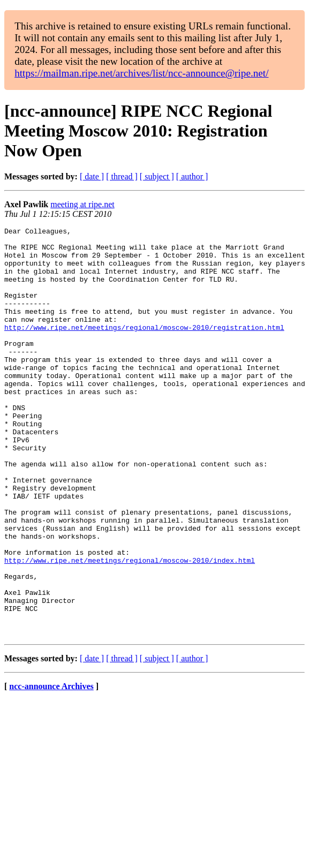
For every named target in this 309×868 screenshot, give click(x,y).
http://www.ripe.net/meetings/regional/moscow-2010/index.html (130, 628)
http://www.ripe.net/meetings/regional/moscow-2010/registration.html (144, 348)
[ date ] (92, 176)
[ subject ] (157, 176)
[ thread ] (122, 176)
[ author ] (192, 176)
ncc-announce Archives (51, 768)
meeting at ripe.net (82, 204)
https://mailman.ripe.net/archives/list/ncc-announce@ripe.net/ (141, 73)
